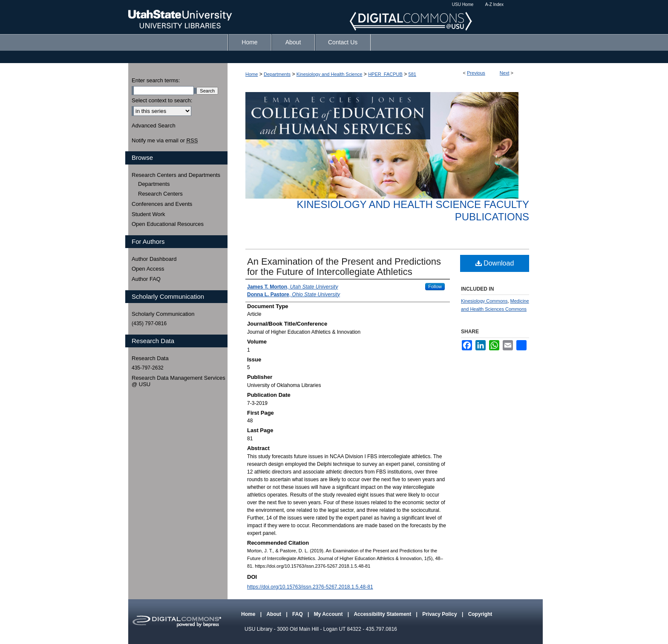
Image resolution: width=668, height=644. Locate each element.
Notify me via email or (165, 141)
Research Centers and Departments (176, 175)
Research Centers (160, 194)
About (274, 614)
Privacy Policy (440, 614)
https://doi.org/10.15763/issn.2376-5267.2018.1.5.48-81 (310, 587)
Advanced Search (154, 126)
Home (252, 74)
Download (495, 263)
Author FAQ (146, 279)
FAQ (298, 614)
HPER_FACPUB (385, 74)
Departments (277, 74)
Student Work (148, 214)
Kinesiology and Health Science (330, 74)
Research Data (150, 358)
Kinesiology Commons (484, 301)
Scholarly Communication (163, 314)
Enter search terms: (156, 80)
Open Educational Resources (168, 224)
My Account (329, 614)
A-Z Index (494, 4)
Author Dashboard (154, 259)
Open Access (148, 269)
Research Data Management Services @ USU (179, 381)
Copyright (480, 614)
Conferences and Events (162, 204)
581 (412, 74)
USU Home (463, 4)
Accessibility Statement (383, 614)
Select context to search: (162, 100)
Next (505, 73)
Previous (476, 73)
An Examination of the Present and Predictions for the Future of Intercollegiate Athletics (344, 267)
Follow (435, 286)
